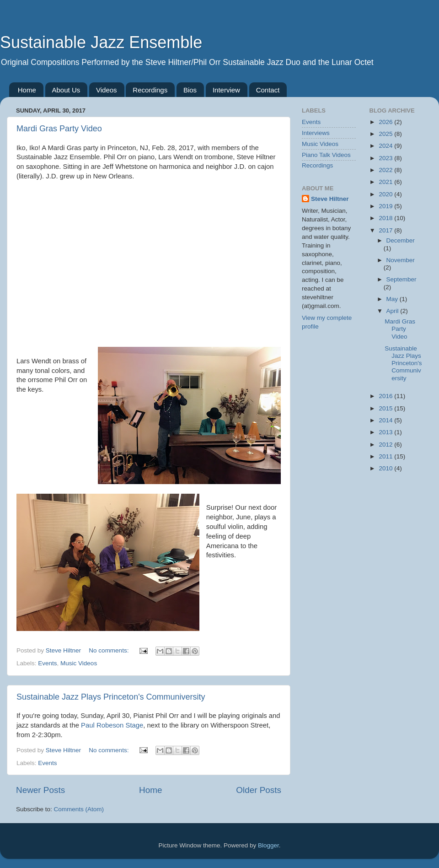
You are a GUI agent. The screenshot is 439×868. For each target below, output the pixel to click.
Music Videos (79, 663)
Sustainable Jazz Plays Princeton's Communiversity (111, 697)
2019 (386, 206)
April (393, 311)
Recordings (150, 90)
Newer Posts (40, 790)
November (401, 260)
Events (47, 663)
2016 (386, 396)
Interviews (316, 133)
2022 (386, 170)
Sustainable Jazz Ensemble (101, 42)
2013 (386, 432)
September (402, 279)
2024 (386, 146)
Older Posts (259, 790)
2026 (386, 122)
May (393, 299)
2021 (386, 182)
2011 (386, 456)
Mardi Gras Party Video (59, 129)
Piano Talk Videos (326, 155)
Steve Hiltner (330, 199)
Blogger (268, 845)
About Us (66, 90)
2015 (386, 408)
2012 (386, 445)
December (401, 240)
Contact (268, 90)
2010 (386, 468)
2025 (386, 134)
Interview (226, 90)
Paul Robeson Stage (112, 725)
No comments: (110, 650)
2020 (386, 194)
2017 (386, 230)
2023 (386, 158)
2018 (386, 218)
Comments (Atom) (79, 809)
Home (27, 90)
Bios (190, 90)
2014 (386, 420)
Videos (107, 90)
